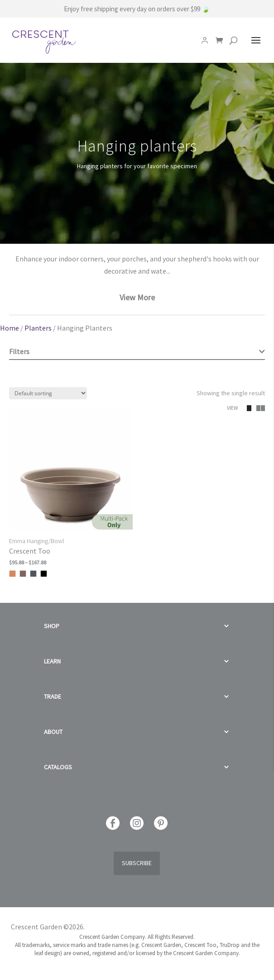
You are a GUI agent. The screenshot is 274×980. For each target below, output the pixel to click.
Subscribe (137, 863)
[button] (255, 408)
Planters (38, 328)
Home (10, 328)
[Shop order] (48, 393)
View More (137, 297)
